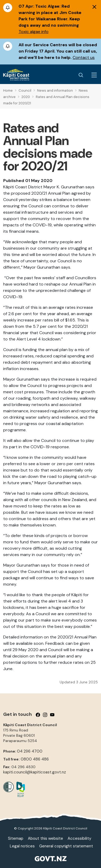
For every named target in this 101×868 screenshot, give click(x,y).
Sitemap (16, 838)
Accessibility (79, 838)
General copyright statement (66, 846)
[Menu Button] (94, 75)
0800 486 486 (35, 759)
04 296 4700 (30, 751)
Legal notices (22, 846)
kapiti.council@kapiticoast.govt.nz (35, 772)
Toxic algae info (34, 32)
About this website (45, 838)
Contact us (84, 57)
